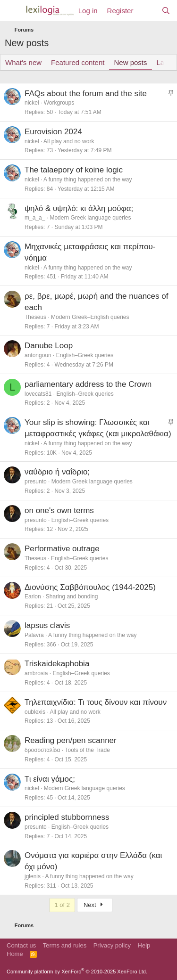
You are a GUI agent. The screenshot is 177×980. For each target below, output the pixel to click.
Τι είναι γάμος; (50, 779)
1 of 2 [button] (62, 905)
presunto (36, 482)
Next (95, 905)
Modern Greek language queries (90, 218)
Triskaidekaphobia (57, 664)
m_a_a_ (35, 218)
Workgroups (59, 103)
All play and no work (69, 141)
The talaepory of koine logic (74, 170)
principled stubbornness (67, 817)
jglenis (33, 876)
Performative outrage (62, 549)
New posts (130, 62)
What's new (23, 62)
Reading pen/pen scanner (71, 740)
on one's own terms (59, 510)
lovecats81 (38, 394)
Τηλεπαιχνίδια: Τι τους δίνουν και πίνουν (96, 702)
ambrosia (36, 673)
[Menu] (13, 11)
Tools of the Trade (87, 750)
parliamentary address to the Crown (88, 384)
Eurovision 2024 (53, 132)
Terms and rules (65, 945)
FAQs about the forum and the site (86, 94)
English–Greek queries (85, 355)
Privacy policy (112, 945)
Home (15, 954)
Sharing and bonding (72, 596)
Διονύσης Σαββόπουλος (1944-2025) (90, 587)
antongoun (38, 355)
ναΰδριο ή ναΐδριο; (57, 472)
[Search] (166, 11)
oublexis (35, 712)
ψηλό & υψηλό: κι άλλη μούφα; (79, 208)
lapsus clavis (47, 625)
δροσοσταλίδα (42, 750)
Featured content (78, 62)
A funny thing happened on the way (88, 180)
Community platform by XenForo (77, 972)
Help (144, 945)
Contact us (21, 945)
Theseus (35, 317)
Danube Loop (49, 346)
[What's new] (147, 11)
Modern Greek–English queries (90, 317)
